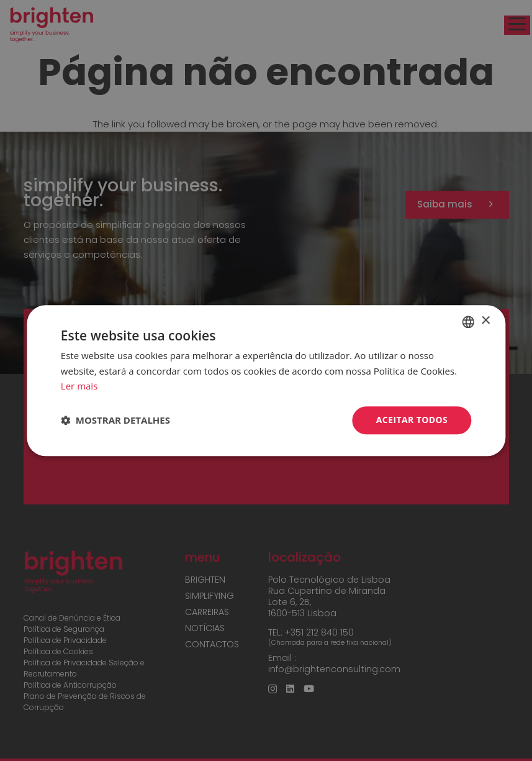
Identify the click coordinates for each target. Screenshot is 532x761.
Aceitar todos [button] (412, 420)
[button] (115, 421)
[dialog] (266, 380)
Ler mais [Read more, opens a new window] (79, 386)
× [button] (485, 321)
